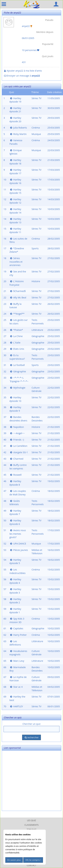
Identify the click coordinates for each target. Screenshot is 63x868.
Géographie (18, 371)
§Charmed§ (18, 291)
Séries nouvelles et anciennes (16, 262)
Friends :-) (17, 440)
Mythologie (17, 388)
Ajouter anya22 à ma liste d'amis (23, 71)
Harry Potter (18, 635)
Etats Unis (17, 349)
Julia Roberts (18, 128)
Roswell (15, 475)
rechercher (31, 737)
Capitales (16, 628)
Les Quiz (32, 820)
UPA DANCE (18, 544)
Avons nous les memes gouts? (18, 534)
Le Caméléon (18, 446)
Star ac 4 (16, 687)
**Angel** (17, 314)
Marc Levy (17, 661)
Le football (17, 365)
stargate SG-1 (19, 452)
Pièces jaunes (19, 550)
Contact (32, 865)
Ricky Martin (18, 134)
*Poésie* (16, 330)
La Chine (16, 336)
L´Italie (15, 343)
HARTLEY (16, 706)
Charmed (16, 459)
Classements (31, 825)
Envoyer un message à (22, 76)
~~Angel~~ (17, 433)
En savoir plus (14, 860)
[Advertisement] (30, 781)
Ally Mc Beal (18, 297)
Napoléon (17, 427)
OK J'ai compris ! (33, 860)
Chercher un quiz (31, 724)
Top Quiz (32, 829)
